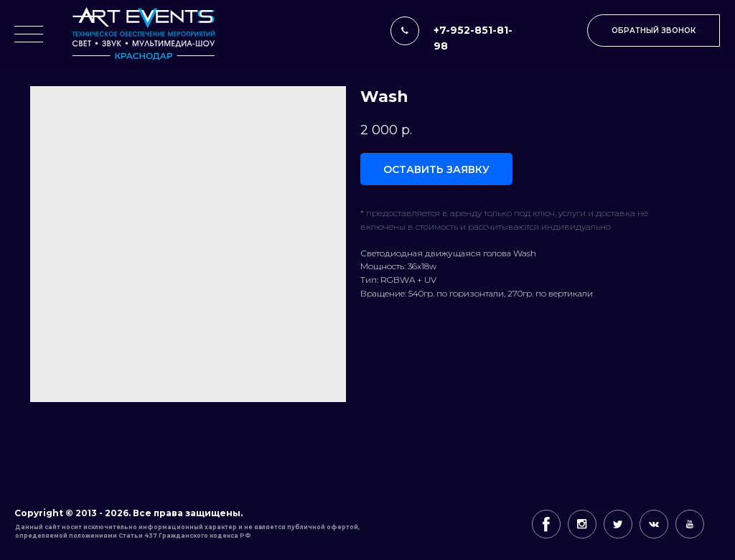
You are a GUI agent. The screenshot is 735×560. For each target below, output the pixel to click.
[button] (654, 31)
